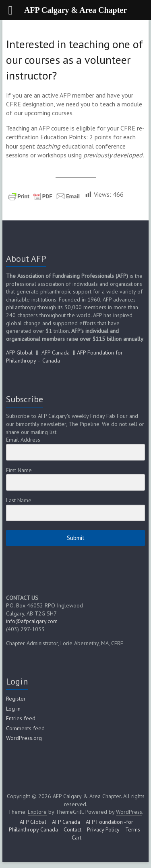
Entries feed (21, 718)
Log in (13, 709)
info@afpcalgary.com (32, 621)
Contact (72, 829)
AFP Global (19, 352)
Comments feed (25, 728)
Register (16, 699)
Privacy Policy (103, 829)
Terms (133, 829)
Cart (77, 837)
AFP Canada (56, 352)
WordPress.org (24, 738)
